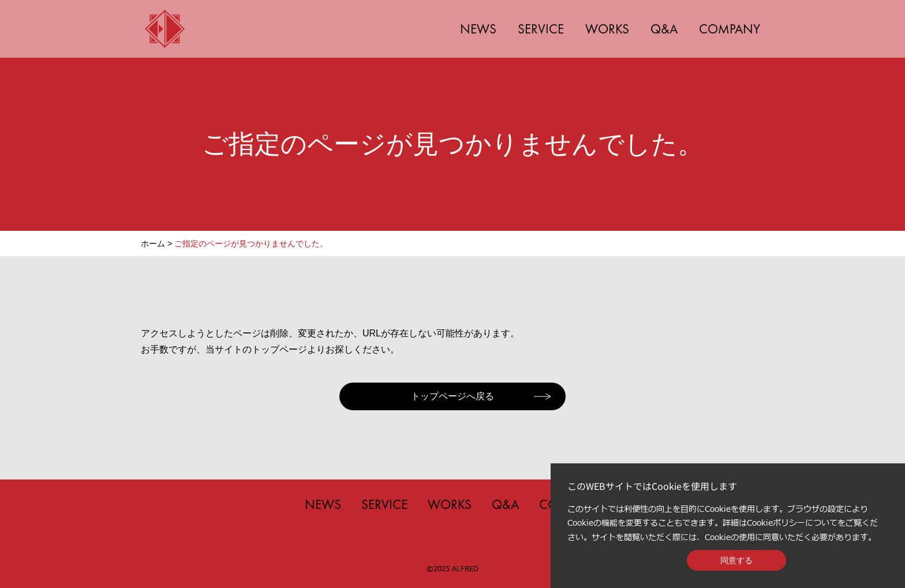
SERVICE (541, 29)
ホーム (153, 244)
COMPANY (730, 29)
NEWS (478, 29)
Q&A (664, 29)
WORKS (607, 29)
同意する (736, 560)
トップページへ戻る (452, 396)
